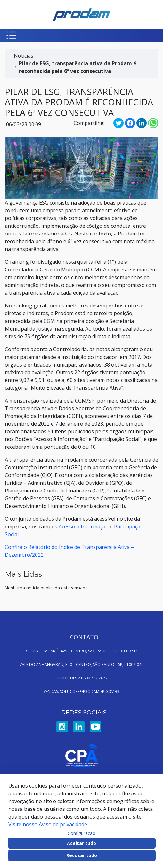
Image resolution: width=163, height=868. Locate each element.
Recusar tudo (82, 855)
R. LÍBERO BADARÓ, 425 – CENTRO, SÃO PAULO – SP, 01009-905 (82, 651)
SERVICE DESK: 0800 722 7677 (81, 678)
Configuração (81, 833)
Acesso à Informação (84, 527)
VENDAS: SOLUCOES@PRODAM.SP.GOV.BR (81, 691)
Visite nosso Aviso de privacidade (48, 824)
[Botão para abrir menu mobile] (11, 35)
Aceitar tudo (81, 843)
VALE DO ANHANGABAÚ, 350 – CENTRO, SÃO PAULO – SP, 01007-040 (81, 664)
